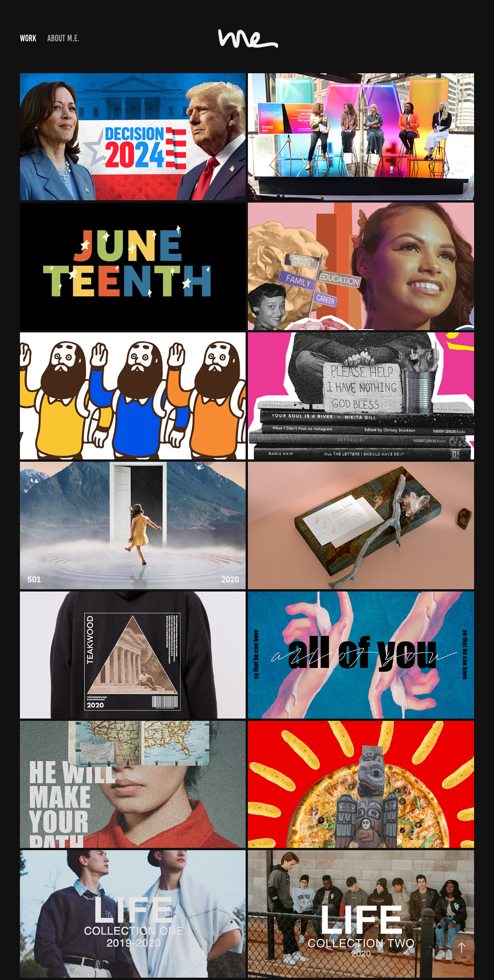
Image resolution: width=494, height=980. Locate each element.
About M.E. (63, 38)
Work (28, 38)
